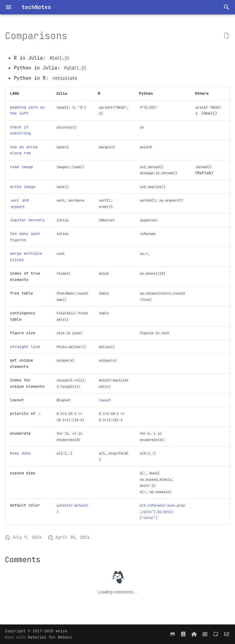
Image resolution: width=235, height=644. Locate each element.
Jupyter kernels (27, 220)
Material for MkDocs (50, 637)
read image (22, 167)
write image (23, 187)
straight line (25, 347)
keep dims (20, 453)
